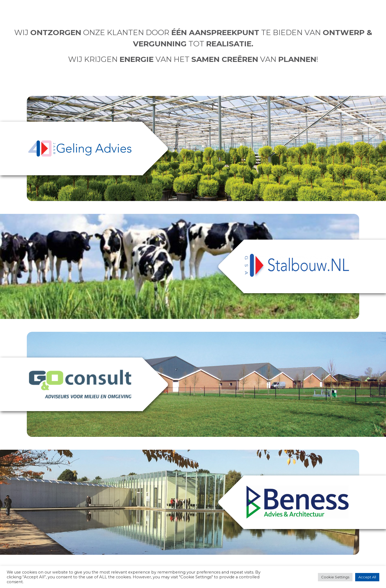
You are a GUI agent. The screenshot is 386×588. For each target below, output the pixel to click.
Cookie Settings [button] (335, 577)
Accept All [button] (367, 577)
